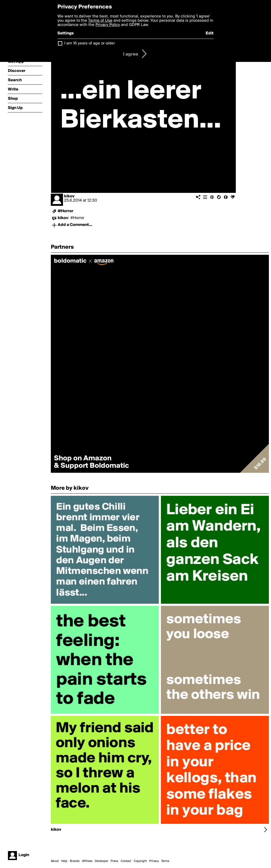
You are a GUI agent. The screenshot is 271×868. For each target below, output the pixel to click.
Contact (126, 861)
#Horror (66, 211)
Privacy (154, 861)
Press (114, 861)
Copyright (140, 861)
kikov (69, 196)
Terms (165, 861)
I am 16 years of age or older (90, 43)
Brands (75, 861)
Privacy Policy (108, 25)
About (55, 861)
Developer (101, 861)
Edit (210, 33)
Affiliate (87, 861)
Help (64, 861)
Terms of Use (100, 21)
